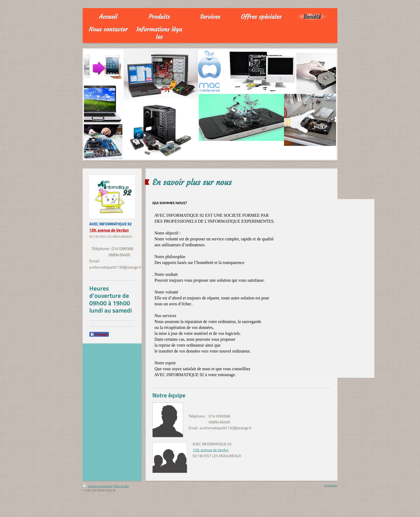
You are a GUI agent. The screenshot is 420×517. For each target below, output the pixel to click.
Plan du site (121, 486)
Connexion (331, 485)
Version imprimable (98, 486)
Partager (99, 335)
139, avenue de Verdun (109, 230)
